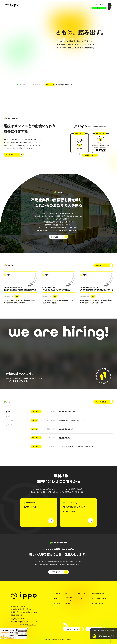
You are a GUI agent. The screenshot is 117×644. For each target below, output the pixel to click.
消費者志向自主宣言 (98, 593)
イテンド (69, 598)
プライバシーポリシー (99, 598)
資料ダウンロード (99, 4)
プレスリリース (11, 421)
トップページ (56, 593)
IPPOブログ (82, 593)
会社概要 (54, 598)
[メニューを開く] (110, 6)
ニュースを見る (101, 402)
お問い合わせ (99, 8)
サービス (68, 593)
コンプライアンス (97, 604)
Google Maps (33, 612)
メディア (9, 425)
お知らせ (9, 416)
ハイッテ (69, 601)
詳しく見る (10, 155)
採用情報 (68, 604)
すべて (8, 412)
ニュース (81, 598)
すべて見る (99, 265)
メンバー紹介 (56, 604)
